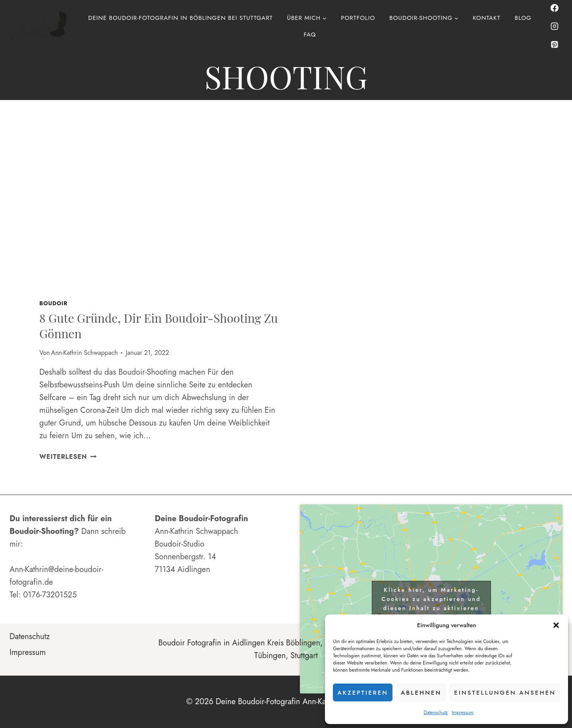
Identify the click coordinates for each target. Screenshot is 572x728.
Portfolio (358, 18)
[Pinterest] (555, 44)
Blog (523, 18)
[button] (556, 625)
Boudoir (53, 303)
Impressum (463, 713)
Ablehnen (421, 693)
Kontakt (486, 18)
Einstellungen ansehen (505, 693)
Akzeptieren (363, 693)
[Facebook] (555, 8)
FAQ (310, 35)
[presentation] (159, 211)
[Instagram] (555, 26)
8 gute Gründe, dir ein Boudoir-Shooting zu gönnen (158, 326)
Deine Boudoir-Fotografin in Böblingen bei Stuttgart (181, 18)
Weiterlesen (68, 457)
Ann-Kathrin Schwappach (85, 353)
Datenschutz (436, 713)
